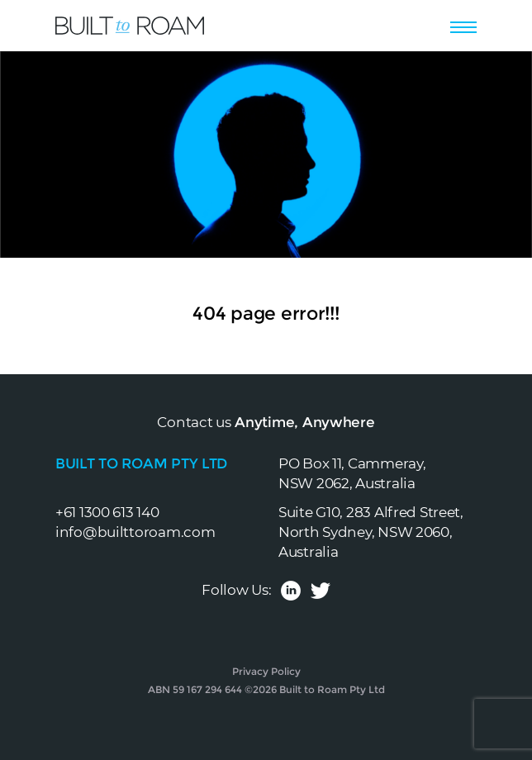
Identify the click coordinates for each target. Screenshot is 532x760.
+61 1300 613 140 (107, 512)
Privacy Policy (266, 671)
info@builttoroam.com (135, 532)
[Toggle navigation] (463, 25)
